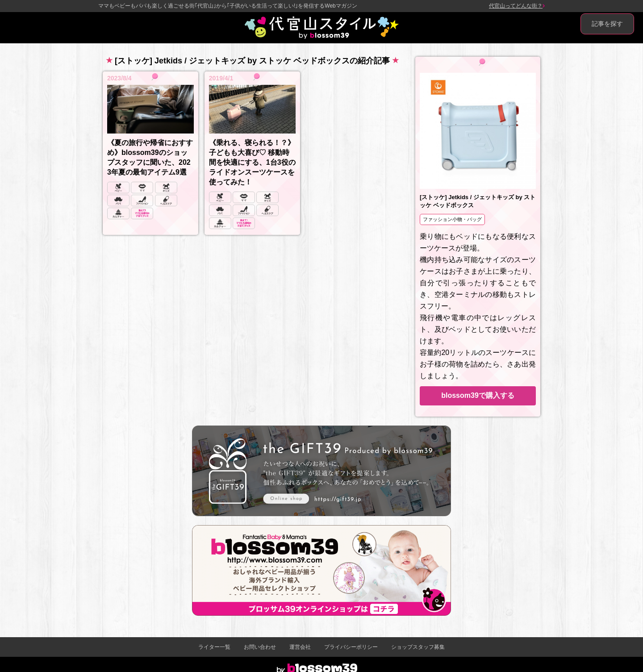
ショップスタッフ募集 (418, 647)
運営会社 (300, 647)
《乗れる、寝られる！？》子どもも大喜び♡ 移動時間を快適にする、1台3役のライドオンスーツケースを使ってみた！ (252, 162)
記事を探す (607, 24)
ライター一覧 (214, 647)
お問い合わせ (260, 647)
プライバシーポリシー (351, 647)
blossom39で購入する (478, 395)
